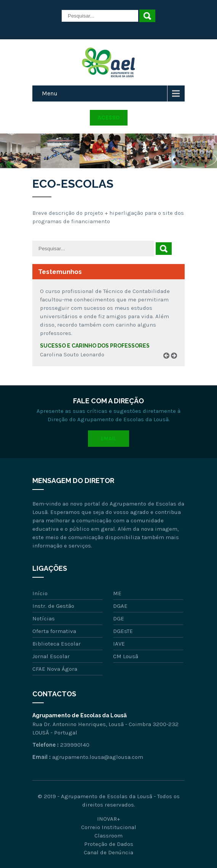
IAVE (119, 644)
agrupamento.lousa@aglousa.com (98, 757)
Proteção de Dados (109, 844)
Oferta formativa (54, 631)
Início (40, 593)
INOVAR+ (108, 819)
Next (177, 365)
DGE (119, 618)
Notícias (44, 618)
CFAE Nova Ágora (55, 669)
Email (108, 439)
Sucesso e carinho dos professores (95, 346)
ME (117, 593)
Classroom (108, 836)
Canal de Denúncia (108, 852)
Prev (169, 365)
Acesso (109, 118)
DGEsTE (123, 631)
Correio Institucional (109, 827)
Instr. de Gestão (53, 606)
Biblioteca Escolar (57, 644)
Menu (50, 93)
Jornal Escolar (51, 656)
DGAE (120, 606)
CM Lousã (126, 656)
